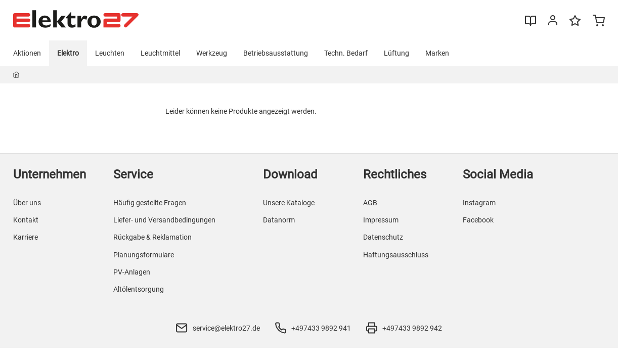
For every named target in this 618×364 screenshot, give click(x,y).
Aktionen (27, 53)
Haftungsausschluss (396, 255)
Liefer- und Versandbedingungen (164, 220)
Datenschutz (383, 237)
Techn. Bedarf (346, 53)
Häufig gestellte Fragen (150, 203)
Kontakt (26, 220)
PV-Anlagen (132, 272)
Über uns (27, 203)
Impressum (381, 220)
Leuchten (110, 53)
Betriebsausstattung (276, 53)
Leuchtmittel (160, 53)
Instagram (479, 203)
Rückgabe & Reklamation (152, 237)
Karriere (26, 237)
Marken (437, 53)
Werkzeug (212, 53)
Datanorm (279, 220)
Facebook (478, 220)
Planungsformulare (144, 255)
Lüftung (396, 53)
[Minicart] (599, 22)
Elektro (68, 53)
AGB (370, 203)
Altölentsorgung (139, 289)
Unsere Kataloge (289, 203)
